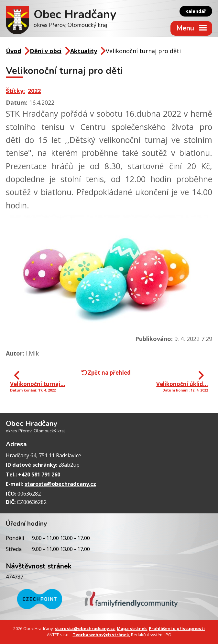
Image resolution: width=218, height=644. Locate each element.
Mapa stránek (132, 628)
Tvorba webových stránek (101, 635)
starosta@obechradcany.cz (60, 484)
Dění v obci (46, 51)
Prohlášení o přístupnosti (177, 628)
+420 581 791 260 (39, 474)
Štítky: (15, 91)
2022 (34, 91)
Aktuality (84, 51)
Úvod (13, 51)
